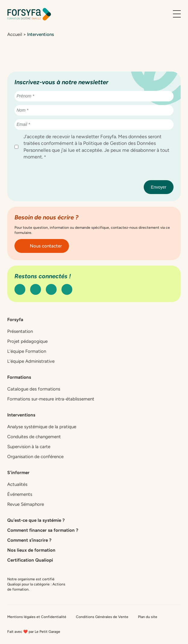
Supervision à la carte (29, 447)
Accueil (15, 34)
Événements (20, 494)
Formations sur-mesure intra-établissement (51, 399)
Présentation (20, 331)
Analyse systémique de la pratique (42, 427)
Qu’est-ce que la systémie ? (36, 520)
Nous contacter (42, 246)
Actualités (17, 484)
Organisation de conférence (35, 457)
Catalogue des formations (34, 389)
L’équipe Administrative (31, 361)
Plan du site (148, 617)
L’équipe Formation (27, 351)
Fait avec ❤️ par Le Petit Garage (34, 632)
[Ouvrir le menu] (177, 14)
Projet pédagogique (27, 341)
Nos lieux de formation (31, 550)
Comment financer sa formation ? (43, 530)
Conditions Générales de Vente (102, 617)
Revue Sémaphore (26, 504)
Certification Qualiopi (30, 560)
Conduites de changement (34, 437)
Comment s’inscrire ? (29, 540)
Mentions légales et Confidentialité (37, 617)
